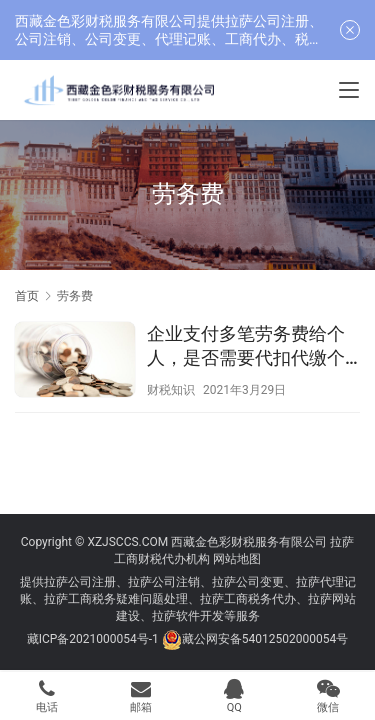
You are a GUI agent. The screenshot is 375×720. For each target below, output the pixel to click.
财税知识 (171, 390)
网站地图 (237, 559)
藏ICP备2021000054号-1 (94, 639)
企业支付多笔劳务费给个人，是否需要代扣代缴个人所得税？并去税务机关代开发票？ (246, 346)
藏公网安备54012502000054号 (265, 639)
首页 (27, 296)
